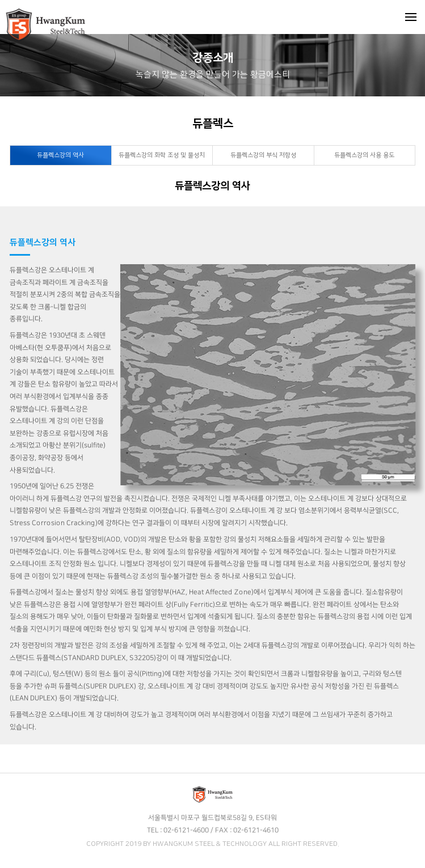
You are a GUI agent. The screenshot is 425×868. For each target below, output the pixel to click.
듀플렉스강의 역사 (60, 155)
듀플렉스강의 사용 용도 (364, 155)
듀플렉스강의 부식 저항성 (263, 155)
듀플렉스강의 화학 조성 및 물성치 (162, 155)
